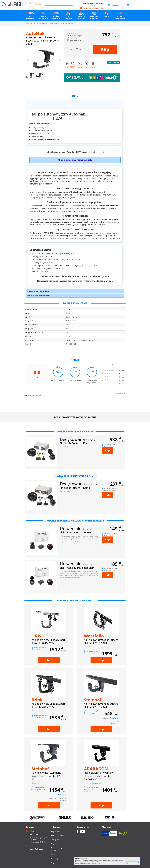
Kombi (62, 23)
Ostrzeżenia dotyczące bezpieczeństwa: (39, 296)
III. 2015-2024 (70, 23)
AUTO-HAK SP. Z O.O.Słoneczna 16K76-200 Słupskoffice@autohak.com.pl (75, 292)
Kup (105, 49)
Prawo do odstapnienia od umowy (60, 849)
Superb (57, 23)
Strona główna (31, 23)
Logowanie (55, 863)
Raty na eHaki (56, 832)
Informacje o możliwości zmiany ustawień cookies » (88, 864)
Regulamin (55, 844)
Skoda (51, 23)
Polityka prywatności (58, 836)
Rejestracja (55, 859)
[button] (27, 61)
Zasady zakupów (57, 840)
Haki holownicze (42, 23)
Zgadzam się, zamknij (133, 863)
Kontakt (54, 854)
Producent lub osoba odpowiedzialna (38, 291)
